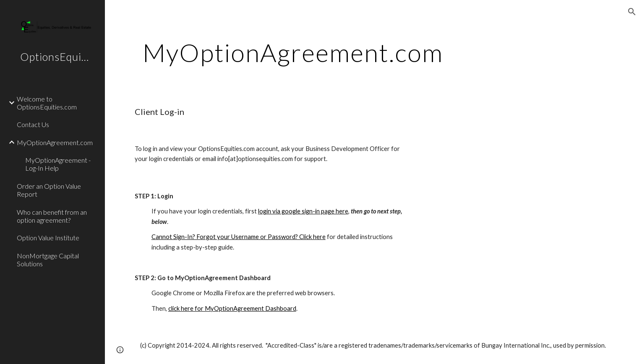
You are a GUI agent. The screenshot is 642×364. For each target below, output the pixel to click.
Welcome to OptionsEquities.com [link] (47, 103)
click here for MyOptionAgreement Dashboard (232, 308)
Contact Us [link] (33, 124)
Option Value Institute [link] (48, 238)
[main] (293, 52)
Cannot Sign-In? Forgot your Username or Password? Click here (239, 237)
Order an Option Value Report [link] (49, 190)
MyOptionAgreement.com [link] (55, 142)
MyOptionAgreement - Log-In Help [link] (58, 164)
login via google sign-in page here (303, 211)
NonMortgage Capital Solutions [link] (48, 260)
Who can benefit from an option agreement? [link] (52, 216)
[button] (632, 12)
